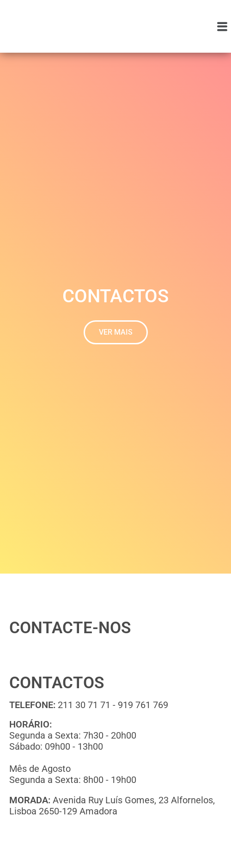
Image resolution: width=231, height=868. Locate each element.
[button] (222, 26)
